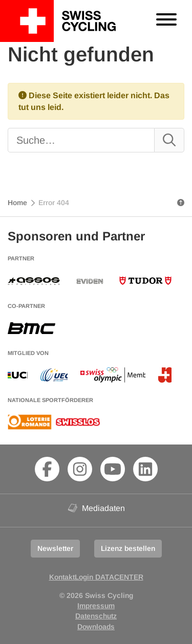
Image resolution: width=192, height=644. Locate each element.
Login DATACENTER (109, 577)
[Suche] (73, 140)
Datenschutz (96, 616)
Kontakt (62, 577)
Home (17, 203)
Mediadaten (96, 508)
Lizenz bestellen (128, 548)
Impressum (96, 606)
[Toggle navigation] (166, 21)
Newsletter (55, 548)
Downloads (96, 627)
